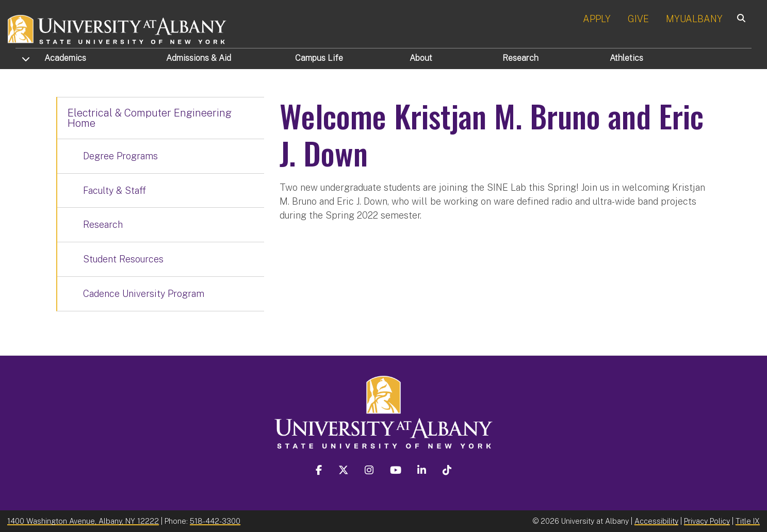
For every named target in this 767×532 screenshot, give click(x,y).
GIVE (638, 19)
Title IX (748, 521)
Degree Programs (120, 156)
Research (520, 58)
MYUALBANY (694, 19)
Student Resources (123, 259)
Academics (65, 58)
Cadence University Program (144, 294)
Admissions (199, 58)
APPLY (597, 19)
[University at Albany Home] (118, 28)
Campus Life (319, 58)
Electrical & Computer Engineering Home (150, 118)
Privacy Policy (707, 521)
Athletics (626, 58)
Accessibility (656, 521)
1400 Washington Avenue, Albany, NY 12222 (83, 521)
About (421, 58)
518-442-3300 (215, 521)
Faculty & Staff (115, 190)
